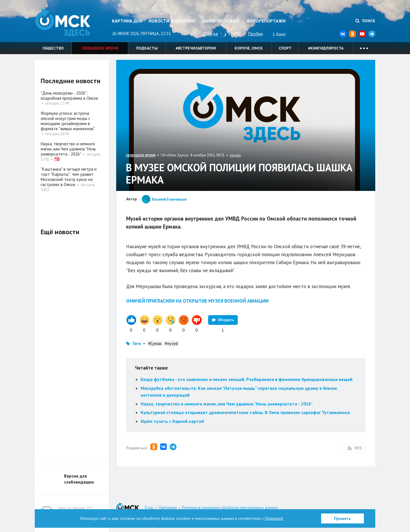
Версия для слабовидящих (79, 479)
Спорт (285, 48)
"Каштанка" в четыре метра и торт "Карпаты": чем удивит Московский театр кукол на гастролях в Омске (69, 177)
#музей (171, 344)
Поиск (365, 21)
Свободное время (100, 48)
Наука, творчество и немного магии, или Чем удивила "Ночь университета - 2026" (227, 404)
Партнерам (168, 508)
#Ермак (155, 344)
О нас (149, 508)
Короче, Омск (249, 48)
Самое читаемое (221, 21)
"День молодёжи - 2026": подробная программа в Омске (69, 96)
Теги (137, 344)
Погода (210, 34)
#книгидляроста (326, 48)
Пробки (255, 34)
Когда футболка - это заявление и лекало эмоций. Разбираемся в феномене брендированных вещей (247, 379)
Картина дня (127, 21)
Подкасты (147, 48)
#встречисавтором (196, 48)
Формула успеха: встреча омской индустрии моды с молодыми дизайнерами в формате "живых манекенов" (68, 121)
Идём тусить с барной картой (172, 421)
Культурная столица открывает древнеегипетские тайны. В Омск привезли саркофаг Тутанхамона (245, 412)
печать (235, 155)
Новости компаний (172, 21)
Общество (53, 48)
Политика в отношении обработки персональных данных (230, 508)
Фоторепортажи (266, 21)
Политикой (274, 518)
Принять (343, 518)
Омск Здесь (63, 23)
